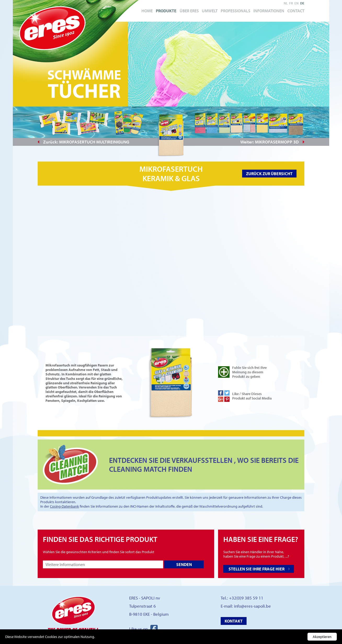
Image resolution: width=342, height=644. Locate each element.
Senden (184, 564)
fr (291, 3)
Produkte (166, 11)
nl (286, 3)
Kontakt (234, 621)
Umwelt (210, 11)
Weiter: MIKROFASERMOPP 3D (270, 142)
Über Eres (189, 11)
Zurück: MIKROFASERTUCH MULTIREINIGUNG (86, 142)
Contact (296, 11)
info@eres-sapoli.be (252, 606)
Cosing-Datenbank (64, 506)
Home (147, 11)
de (302, 3)
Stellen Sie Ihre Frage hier (256, 569)
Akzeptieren (322, 637)
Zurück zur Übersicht (269, 174)
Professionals (235, 11)
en (297, 3)
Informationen (269, 11)
